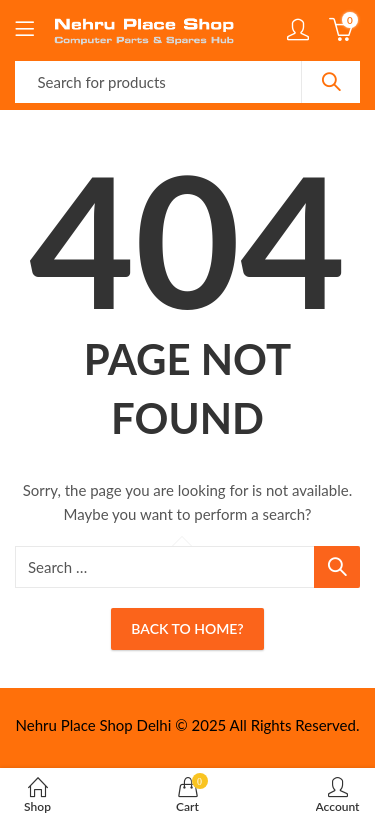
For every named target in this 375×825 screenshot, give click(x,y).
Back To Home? (187, 628)
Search (331, 82)
